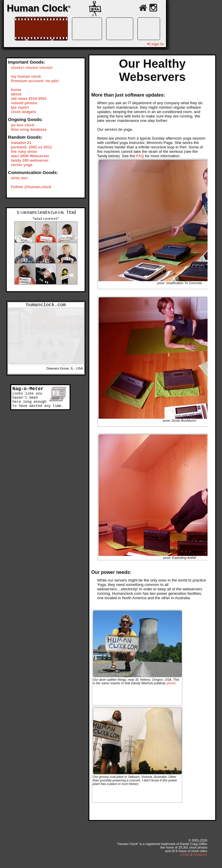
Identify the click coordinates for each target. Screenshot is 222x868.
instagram (200, 854)
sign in (156, 44)
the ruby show (24, 151)
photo (171, 683)
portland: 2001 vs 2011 (31, 147)
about (16, 94)
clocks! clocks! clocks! (32, 68)
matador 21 (21, 143)
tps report (20, 107)
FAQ (140, 156)
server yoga (22, 165)
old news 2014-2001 (29, 98)
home (16, 90)
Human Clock (39, 8)
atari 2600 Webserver (30, 156)
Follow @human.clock (31, 187)
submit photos (24, 103)
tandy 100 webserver (30, 160)
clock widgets (23, 112)
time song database (29, 129)
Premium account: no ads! (35, 81)
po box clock (23, 125)
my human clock (26, 76)
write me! (19, 178)
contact (185, 854)
